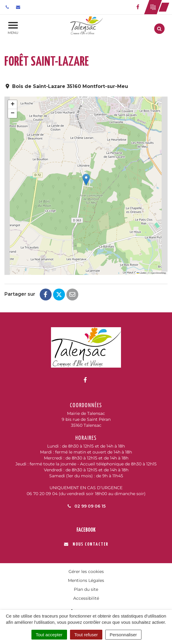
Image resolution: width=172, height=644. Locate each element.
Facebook (86, 530)
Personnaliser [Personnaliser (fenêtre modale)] (123, 635)
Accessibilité (86, 598)
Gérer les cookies (86, 571)
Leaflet (141, 273)
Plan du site (86, 589)
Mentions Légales (86, 580)
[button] (86, 180)
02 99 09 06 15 (86, 506)
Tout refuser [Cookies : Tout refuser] (86, 635)
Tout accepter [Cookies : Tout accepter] (49, 635)
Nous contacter (86, 544)
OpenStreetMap (158, 273)
